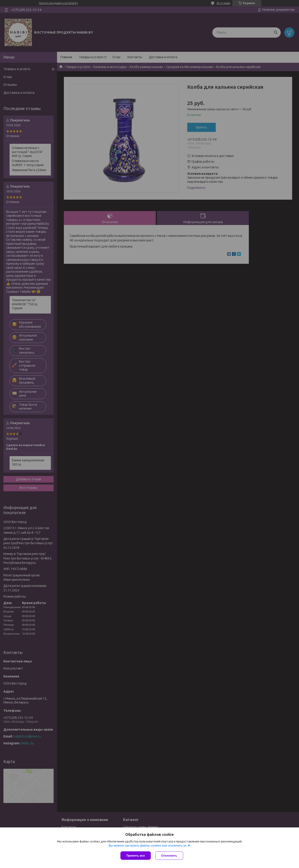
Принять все (136, 856)
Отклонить (169, 856)
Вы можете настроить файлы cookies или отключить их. (148, 846)
